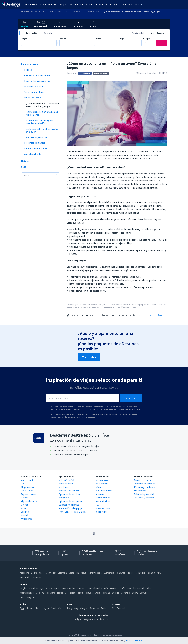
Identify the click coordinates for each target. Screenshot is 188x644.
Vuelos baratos (49, 5)
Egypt (23, 608)
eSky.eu (78, 619)
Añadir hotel (138, 33)
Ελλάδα (122, 588)
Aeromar (100, 494)
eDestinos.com (102, 619)
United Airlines (103, 498)
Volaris (99, 487)
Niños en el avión (32, 98)
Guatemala (109, 573)
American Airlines (104, 491)
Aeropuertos (65, 498)
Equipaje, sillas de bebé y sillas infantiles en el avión (40, 122)
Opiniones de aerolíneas (70, 494)
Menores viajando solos (37, 137)
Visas (23, 508)
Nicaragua (140, 573)
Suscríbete (131, 398)
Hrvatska (131, 588)
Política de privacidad (144, 494)
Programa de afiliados (144, 484)
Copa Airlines (102, 512)
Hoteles (25, 161)
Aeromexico (102, 480)
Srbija (97, 593)
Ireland (141, 588)
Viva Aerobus (102, 484)
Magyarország (27, 593)
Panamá (151, 573)
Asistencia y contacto (144, 498)
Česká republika (68, 588)
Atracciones (112, 5)
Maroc (38, 608)
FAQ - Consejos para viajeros (73, 512)
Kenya (30, 608)
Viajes (63, 5)
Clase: (153, 33)
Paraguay (38, 577)
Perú (159, 573)
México (130, 573)
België (23, 588)
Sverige (116, 593)
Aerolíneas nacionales (69, 491)
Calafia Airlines (103, 508)
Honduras (120, 573)
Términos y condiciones (145, 487)
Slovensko (126, 593)
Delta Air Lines (103, 501)
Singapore (95, 608)
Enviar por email (101, 73)
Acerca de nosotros (143, 480)
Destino (63, 39)
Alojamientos (76, 5)
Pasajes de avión (30, 64)
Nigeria (46, 608)
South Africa (57, 608)
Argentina (25, 573)
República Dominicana (91, 573)
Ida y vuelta (31, 33)
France (113, 588)
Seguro (25, 167)
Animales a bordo (33, 154)
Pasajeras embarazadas (36, 148)
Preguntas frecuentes (35, 143)
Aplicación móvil (66, 480)
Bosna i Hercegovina (37, 588)
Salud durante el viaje (34, 92)
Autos (89, 5)
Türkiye (104, 608)
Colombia (62, 573)
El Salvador (51, 573)
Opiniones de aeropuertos (71, 501)
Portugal (89, 593)
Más (137, 5)
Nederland (50, 593)
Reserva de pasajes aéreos (37, 81)
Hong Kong (72, 608)
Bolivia (34, 573)
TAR (98, 505)
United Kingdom (28, 597)
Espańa (105, 588)
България (54, 588)
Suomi (135, 593)
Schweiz (144, 593)
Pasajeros (147, 39)
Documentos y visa (33, 86)
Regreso (123, 39)
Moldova (40, 593)
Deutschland (94, 588)
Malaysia (84, 608)
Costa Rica (74, 573)
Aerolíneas (64, 487)
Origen (24, 39)
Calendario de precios (69, 505)
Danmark (81, 588)
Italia (148, 588)
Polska (80, 593)
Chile (41, 573)
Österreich (70, 593)
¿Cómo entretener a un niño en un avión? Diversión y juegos (42, 105)
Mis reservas (140, 491)
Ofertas (99, 5)
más (128, 641)
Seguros (25, 512)
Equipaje (28, 70)
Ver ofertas (89, 357)
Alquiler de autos (29, 501)
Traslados (127, 5)
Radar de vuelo (66, 484)
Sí (150, 315)
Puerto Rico (26, 577)
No (160, 315)
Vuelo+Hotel (31, 5)
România (106, 593)
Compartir (85, 73)
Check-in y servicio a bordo (37, 75)
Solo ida (48, 33)
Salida (99, 39)
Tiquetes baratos (29, 494)
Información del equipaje (70, 508)
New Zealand (118, 608)
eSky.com (88, 619)
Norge (60, 593)
